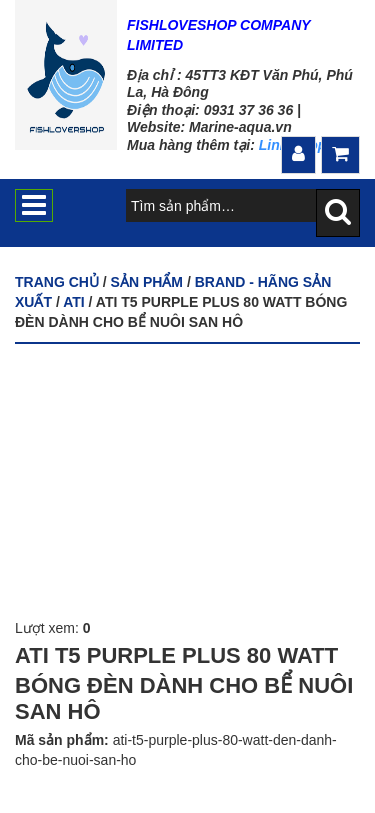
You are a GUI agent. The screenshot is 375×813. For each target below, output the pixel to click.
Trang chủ (57, 282)
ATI (74, 302)
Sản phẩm (147, 282)
